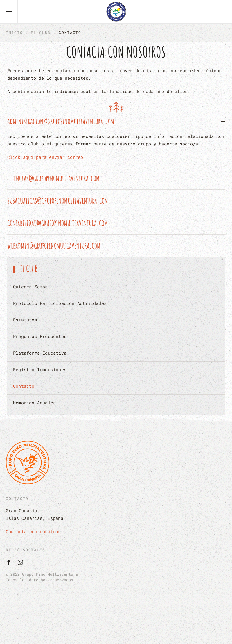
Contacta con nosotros (33, 531)
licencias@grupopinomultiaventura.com (53, 178)
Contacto (24, 386)
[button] (9, 12)
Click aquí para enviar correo (45, 157)
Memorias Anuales (34, 403)
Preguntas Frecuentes (40, 336)
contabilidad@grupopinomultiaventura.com (57, 223)
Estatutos (25, 320)
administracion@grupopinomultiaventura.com (61, 121)
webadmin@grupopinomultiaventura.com (54, 246)
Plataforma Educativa (40, 353)
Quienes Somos (30, 287)
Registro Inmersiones (40, 369)
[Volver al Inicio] (116, 12)
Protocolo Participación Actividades (60, 303)
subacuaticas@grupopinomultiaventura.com (58, 201)
